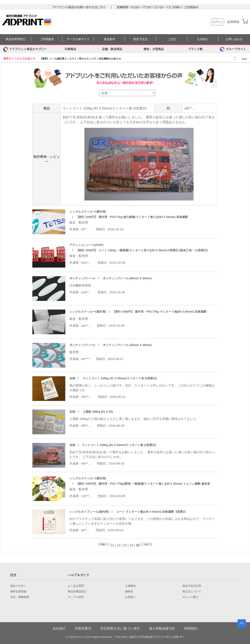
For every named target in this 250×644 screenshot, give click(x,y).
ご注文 (172, 39)
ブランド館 (195, 49)
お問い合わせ (234, 39)
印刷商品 (70, 49)
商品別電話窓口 (77, 592)
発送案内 (109, 39)
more (244, 58)
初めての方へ (18, 586)
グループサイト (233, 49)
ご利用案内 (47, 39)
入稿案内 (130, 586)
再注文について (192, 592)
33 (125, 545)
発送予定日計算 (192, 586)
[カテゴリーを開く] (25, 49)
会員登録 (233, 22)
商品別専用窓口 (16, 39)
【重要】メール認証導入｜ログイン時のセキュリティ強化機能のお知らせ (80, 59)
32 (119, 545)
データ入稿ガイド (78, 39)
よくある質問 (76, 586)
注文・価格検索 (20, 597)
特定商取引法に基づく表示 (120, 628)
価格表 (129, 592)
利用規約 (191, 628)
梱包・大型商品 (154, 49)
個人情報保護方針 (162, 628)
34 (131, 545)
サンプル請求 (76, 597)
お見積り (203, 39)
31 (112, 545)
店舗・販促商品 (112, 49)
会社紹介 (59, 628)
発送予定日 (140, 39)
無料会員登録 (18, 592)
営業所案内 (83, 628)
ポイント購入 (190, 597)
